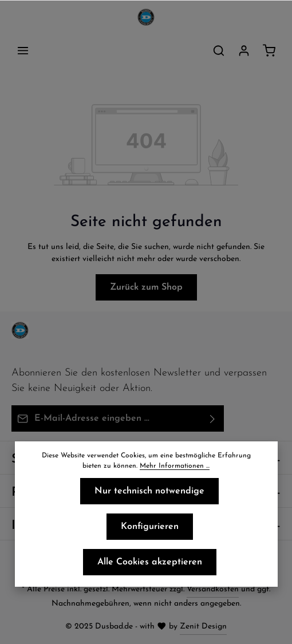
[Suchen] (219, 50)
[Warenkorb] (269, 50)
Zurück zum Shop (146, 287)
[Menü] (23, 50)
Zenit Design (203, 627)
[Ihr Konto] (244, 50)
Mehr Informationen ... (175, 466)
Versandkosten (213, 589)
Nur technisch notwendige (149, 491)
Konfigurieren (150, 527)
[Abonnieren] (213, 418)
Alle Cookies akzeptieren (150, 562)
